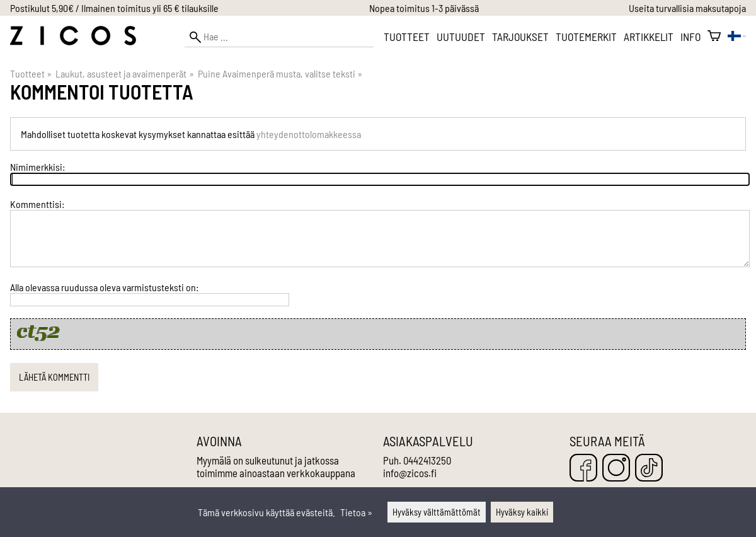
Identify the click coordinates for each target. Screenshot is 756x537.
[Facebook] (583, 469)
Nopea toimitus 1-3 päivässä (424, 8)
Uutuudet (461, 37)
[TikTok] (649, 469)
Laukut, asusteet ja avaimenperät (124, 73)
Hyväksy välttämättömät (437, 512)
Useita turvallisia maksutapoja (687, 8)
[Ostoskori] (714, 37)
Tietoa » (356, 512)
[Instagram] (616, 469)
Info (690, 37)
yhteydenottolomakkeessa (309, 134)
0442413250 (427, 460)
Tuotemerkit (586, 37)
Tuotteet (407, 37)
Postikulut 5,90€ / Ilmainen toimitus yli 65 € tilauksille (114, 8)
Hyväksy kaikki (522, 512)
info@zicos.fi (410, 473)
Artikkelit (649, 37)
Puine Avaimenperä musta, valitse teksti (280, 73)
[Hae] (279, 37)
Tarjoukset (520, 37)
